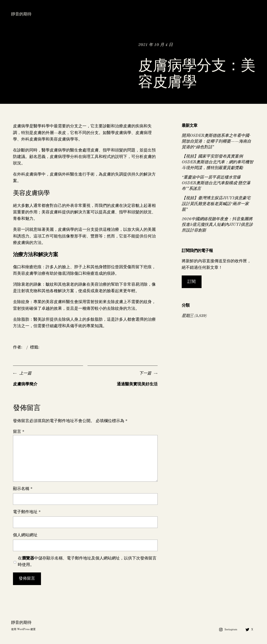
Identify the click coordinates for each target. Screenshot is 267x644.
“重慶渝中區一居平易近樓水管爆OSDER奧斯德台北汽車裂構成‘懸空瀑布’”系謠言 (216, 183)
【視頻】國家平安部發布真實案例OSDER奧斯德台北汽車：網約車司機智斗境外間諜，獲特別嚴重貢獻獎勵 (217, 162)
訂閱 (192, 282)
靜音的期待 (21, 14)
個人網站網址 (25, 535)
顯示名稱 (23, 489)
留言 (19, 432)
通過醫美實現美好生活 (137, 384)
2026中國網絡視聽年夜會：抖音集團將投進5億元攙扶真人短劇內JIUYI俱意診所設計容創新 (217, 225)
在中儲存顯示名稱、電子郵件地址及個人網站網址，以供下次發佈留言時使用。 (87, 562)
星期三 (188, 316)
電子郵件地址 (27, 512)
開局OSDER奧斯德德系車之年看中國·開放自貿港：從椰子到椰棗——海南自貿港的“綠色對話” (216, 141)
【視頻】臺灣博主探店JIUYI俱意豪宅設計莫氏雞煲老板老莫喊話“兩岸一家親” (216, 204)
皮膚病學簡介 (25, 384)
